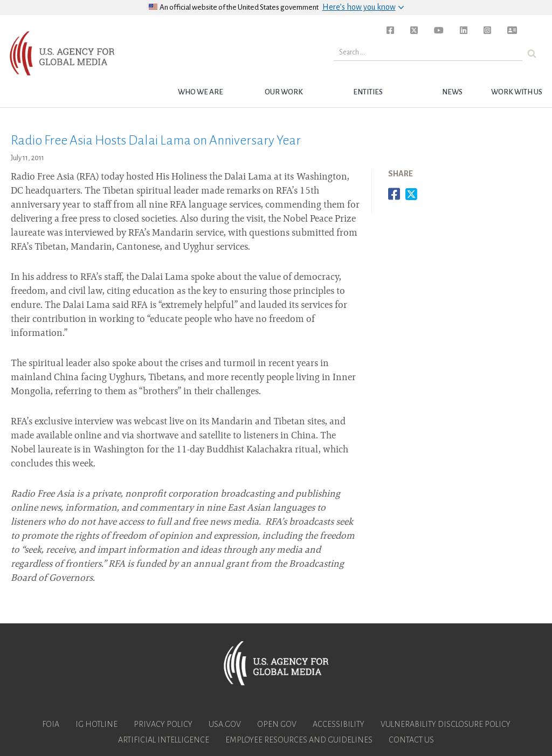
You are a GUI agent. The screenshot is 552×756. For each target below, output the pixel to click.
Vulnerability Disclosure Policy (446, 724)
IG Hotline (96, 724)
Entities (368, 92)
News (452, 92)
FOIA (51, 724)
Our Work (284, 92)
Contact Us (411, 740)
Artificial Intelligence (164, 740)
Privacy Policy (163, 724)
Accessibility (339, 724)
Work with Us (517, 92)
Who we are (201, 92)
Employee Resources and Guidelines (299, 740)
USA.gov (225, 724)
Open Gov (277, 724)
